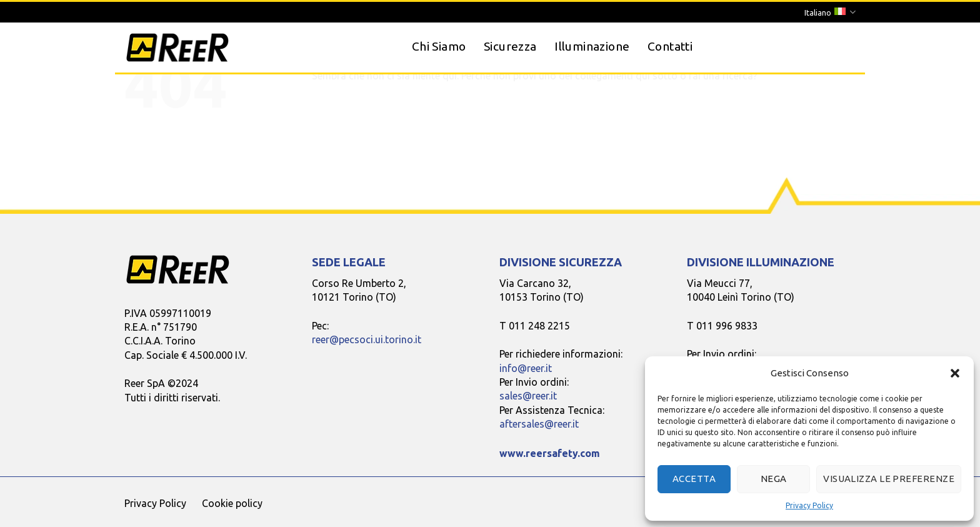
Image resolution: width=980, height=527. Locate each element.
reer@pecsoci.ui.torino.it (367, 339)
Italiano (830, 12)
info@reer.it (526, 368)
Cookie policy (232, 503)
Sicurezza (510, 46)
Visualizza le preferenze (889, 479)
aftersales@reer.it (539, 424)
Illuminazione (592, 46)
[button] (955, 373)
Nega (774, 479)
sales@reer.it (528, 396)
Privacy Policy (809, 505)
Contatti (670, 46)
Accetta (694, 479)
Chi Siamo (439, 46)
